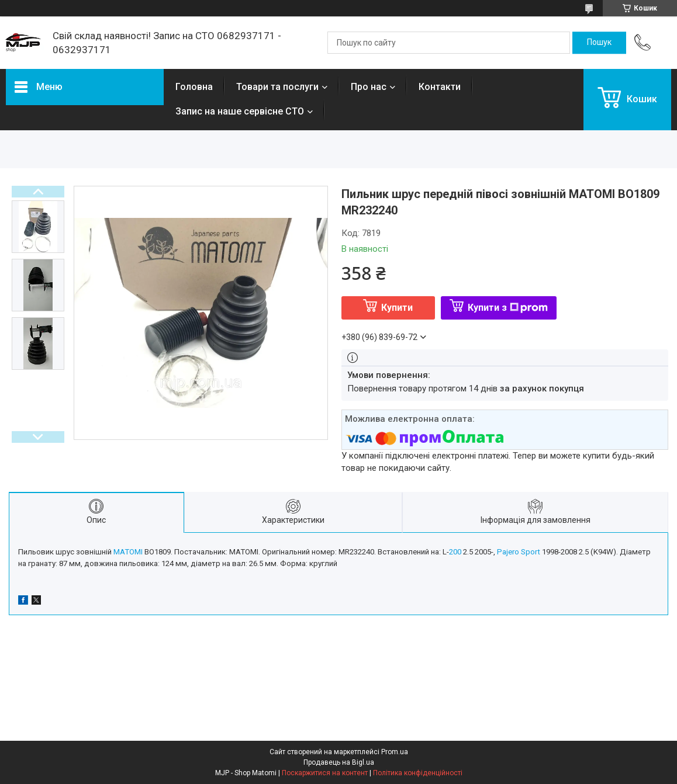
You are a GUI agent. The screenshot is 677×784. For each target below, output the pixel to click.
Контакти (440, 87)
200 (455, 552)
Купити (397, 308)
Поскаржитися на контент (325, 773)
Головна (194, 87)
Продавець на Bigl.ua (339, 762)
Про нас (369, 87)
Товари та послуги (277, 87)
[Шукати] (599, 43)
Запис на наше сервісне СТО (240, 111)
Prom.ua (395, 752)
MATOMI (128, 552)
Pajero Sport (519, 552)
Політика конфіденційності (418, 773)
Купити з (508, 308)
